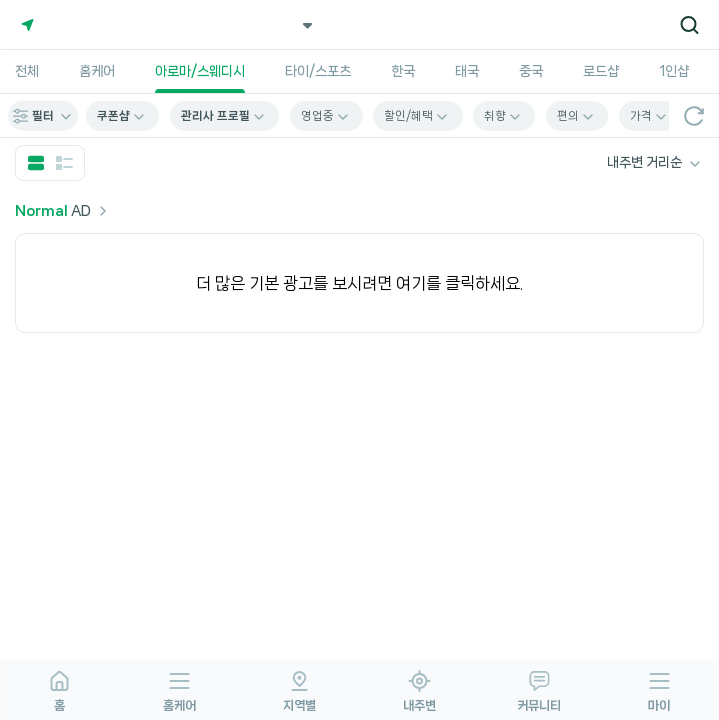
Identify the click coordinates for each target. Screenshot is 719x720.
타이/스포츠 (318, 71)
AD (63, 211)
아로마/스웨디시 (200, 71)
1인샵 (674, 71)
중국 (531, 71)
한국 (403, 71)
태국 (467, 71)
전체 (27, 71)
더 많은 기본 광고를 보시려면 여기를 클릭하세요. (359, 283)
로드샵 (601, 71)
